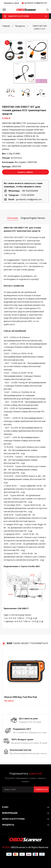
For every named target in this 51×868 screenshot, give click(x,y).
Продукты (20, 26)
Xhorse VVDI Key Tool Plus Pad (21, 697)
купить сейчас (26, 172)
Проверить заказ (11, 3)
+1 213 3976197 (27, 195)
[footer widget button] (26, 807)
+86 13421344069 (30, 191)
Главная (6, 26)
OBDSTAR (16, 166)
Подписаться (41, 789)
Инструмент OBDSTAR (26, 162)
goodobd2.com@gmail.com (34, 3)
